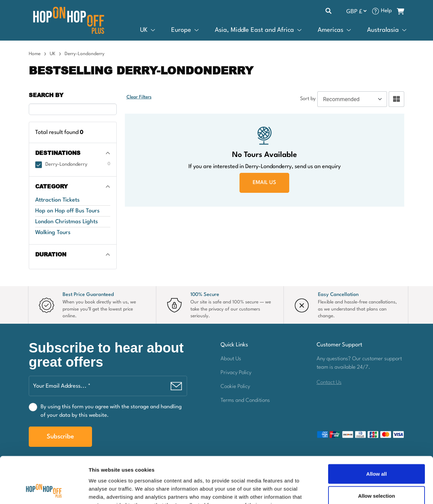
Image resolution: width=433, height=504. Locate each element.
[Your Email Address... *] (108, 386)
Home (35, 54)
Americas (331, 30)
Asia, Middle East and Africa (254, 30)
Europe (181, 30)
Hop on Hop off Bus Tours (67, 211)
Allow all (377, 432)
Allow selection (376, 454)
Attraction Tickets (57, 200)
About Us (231, 359)
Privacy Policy (236, 373)
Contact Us (329, 383)
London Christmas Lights (66, 222)
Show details (355, 491)
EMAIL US (264, 183)
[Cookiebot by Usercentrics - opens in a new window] (44, 491)
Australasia (383, 30)
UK (144, 30)
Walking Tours (53, 233)
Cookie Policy (235, 387)
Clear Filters (139, 97)
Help (386, 11)
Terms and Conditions (245, 400)
